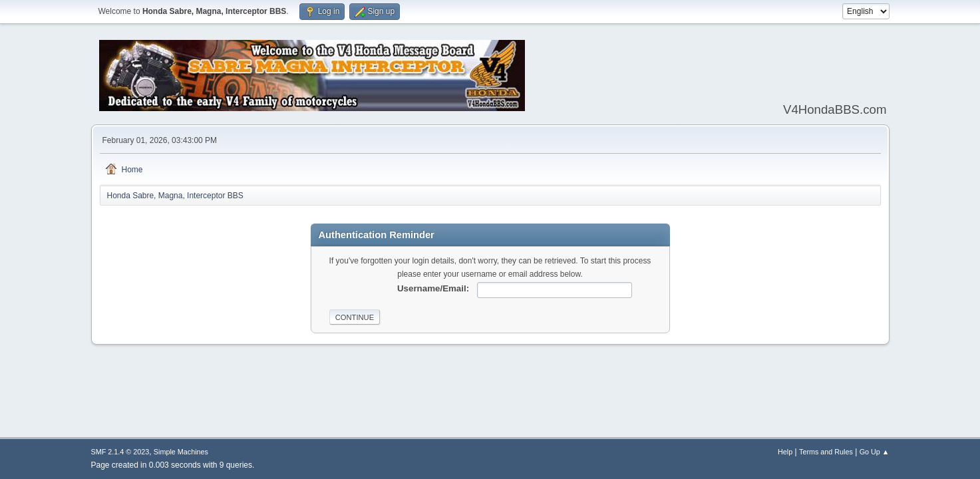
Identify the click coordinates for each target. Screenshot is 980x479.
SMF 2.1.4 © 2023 (120, 452)
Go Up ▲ (875, 452)
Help (785, 452)
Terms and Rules (826, 452)
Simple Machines (181, 452)
